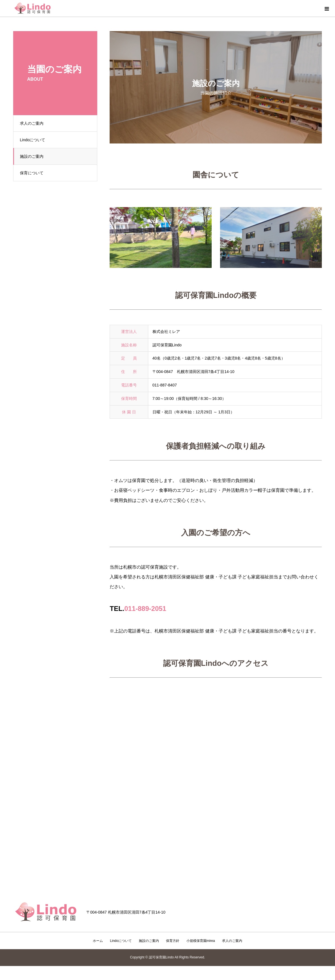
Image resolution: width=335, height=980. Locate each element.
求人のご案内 (34, 123)
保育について (34, 173)
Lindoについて (34, 140)
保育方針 (173, 941)
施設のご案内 (34, 156)
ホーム (98, 941)
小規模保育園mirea (201, 941)
